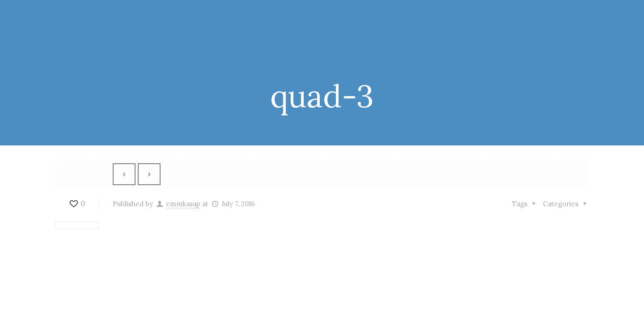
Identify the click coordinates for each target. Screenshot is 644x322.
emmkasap (183, 204)
